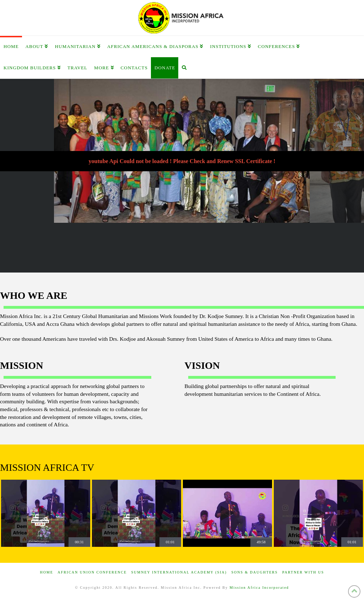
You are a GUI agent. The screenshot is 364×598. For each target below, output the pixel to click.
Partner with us (303, 572)
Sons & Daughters (254, 572)
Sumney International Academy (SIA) (179, 572)
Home (46, 572)
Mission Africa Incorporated (259, 588)
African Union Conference (92, 572)
